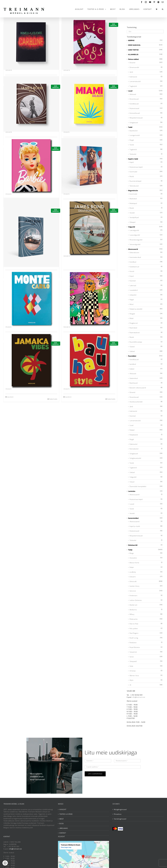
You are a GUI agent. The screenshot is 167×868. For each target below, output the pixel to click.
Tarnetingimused (120, 819)
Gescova (133, 591)
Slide (131, 666)
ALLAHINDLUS (133, 55)
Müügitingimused (120, 810)
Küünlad (133, 281)
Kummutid (133, 172)
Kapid (132, 162)
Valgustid (132, 227)
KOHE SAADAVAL (134, 45)
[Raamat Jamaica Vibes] (31, 361)
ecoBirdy (133, 572)
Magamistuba (133, 191)
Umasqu (133, 671)
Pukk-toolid (133, 444)
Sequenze (133, 652)
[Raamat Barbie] (31, 166)
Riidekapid (133, 203)
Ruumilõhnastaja (136, 342)
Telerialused (134, 186)
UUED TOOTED (133, 50)
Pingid (132, 140)
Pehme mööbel (133, 59)
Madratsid (133, 199)
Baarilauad (134, 383)
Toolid (130, 127)
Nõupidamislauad (136, 118)
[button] (163, 9)
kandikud (133, 364)
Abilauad (133, 94)
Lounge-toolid (135, 135)
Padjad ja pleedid (136, 309)
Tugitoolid (133, 86)
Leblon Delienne (136, 600)
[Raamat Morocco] (89, 166)
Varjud (132, 482)
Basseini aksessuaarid (138, 388)
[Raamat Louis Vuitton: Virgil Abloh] (89, 299)
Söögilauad (134, 123)
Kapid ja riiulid (135, 526)
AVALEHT (63, 810)
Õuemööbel (132, 356)
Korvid (132, 271)
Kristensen (133, 596)
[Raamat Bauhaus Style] (89, 361)
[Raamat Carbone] (31, 42)
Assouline (133, 558)
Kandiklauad (134, 104)
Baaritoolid (133, 131)
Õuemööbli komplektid (138, 487)
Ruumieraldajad (135, 181)
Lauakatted (134, 290)
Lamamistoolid (135, 81)
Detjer (132, 567)
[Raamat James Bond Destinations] (89, 228)
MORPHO (131, 40)
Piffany (132, 614)
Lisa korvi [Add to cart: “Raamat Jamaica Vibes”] (10, 397)
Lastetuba (132, 491)
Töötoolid (133, 154)
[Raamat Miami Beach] (89, 104)
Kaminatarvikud (135, 257)
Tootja (130, 550)
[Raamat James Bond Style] (31, 104)
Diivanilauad (134, 99)
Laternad (133, 286)
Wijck (131, 680)
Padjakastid (134, 435)
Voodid (132, 213)
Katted (132, 369)
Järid (131, 72)
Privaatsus (118, 814)
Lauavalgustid (135, 235)
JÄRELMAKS (64, 828)
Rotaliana (133, 643)
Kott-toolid (133, 77)
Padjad (132, 430)
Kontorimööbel (133, 518)
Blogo (132, 553)
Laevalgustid (134, 230)
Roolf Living (134, 638)
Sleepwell (133, 661)
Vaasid (132, 347)
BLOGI (62, 824)
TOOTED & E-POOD (66, 814)
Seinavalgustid (135, 244)
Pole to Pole (134, 624)
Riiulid (132, 176)
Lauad (130, 91)
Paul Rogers (134, 633)
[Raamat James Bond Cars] (31, 232)
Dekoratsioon (134, 253)
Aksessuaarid (133, 249)
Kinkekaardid (133, 545)
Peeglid (132, 314)
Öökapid (132, 222)
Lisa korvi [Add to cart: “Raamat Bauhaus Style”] (68, 397)
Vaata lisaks (53, 399)
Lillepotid (133, 295)
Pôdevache (134, 619)
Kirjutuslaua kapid (136, 167)
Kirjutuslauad (134, 108)
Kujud (132, 276)
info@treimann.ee (139, 697)
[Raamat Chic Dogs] (89, 42)
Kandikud (133, 262)
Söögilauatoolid (135, 458)
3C (130, 685)
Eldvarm (133, 577)
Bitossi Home (134, 563)
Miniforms (133, 610)
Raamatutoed (135, 333)
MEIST (62, 819)
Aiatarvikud (134, 378)
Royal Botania (135, 647)
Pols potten (134, 629)
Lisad (132, 425)
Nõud (131, 304)
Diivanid (132, 63)
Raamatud (133, 328)
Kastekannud (134, 267)
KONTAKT (63, 833)
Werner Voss (134, 676)
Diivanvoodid (134, 67)
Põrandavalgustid (136, 240)
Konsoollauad (135, 113)
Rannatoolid (134, 449)
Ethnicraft (133, 582)
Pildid (132, 318)
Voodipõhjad (134, 217)
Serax (132, 657)
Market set (133, 605)
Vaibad (132, 351)
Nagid (132, 300)
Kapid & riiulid (133, 159)
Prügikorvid (134, 323)
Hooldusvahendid (136, 402)
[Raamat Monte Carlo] (31, 299)
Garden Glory (134, 586)
